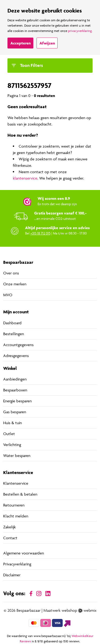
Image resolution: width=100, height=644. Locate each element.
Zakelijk (9, 527)
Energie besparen (17, 401)
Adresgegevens (16, 356)
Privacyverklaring (17, 564)
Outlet (9, 434)
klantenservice (25, 178)
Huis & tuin (13, 423)
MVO (8, 295)
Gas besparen (15, 412)
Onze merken (15, 284)
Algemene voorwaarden (24, 553)
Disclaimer (12, 575)
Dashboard (12, 323)
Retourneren (14, 505)
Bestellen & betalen (20, 494)
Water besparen (17, 455)
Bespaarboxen (15, 390)
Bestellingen (14, 334)
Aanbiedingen (15, 379)
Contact (10, 538)
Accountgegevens (18, 345)
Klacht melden (16, 516)
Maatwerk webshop (60, 610)
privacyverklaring (80, 31)
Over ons (11, 273)
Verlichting (12, 445)
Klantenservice (16, 483)
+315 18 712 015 (40, 233)
